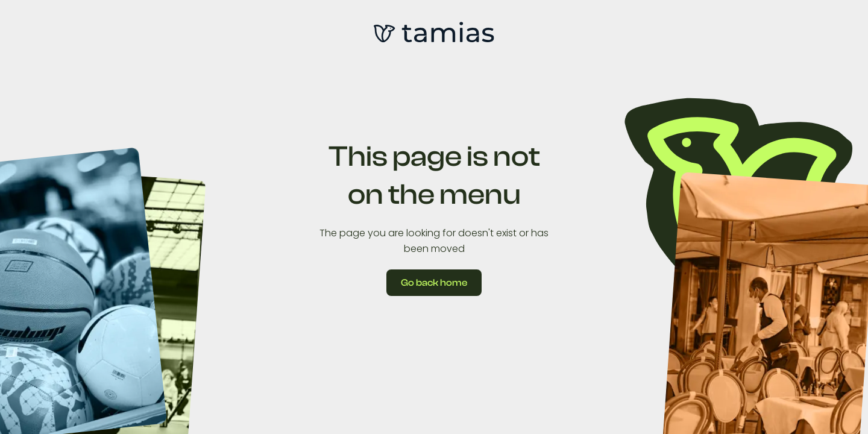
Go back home (434, 283)
